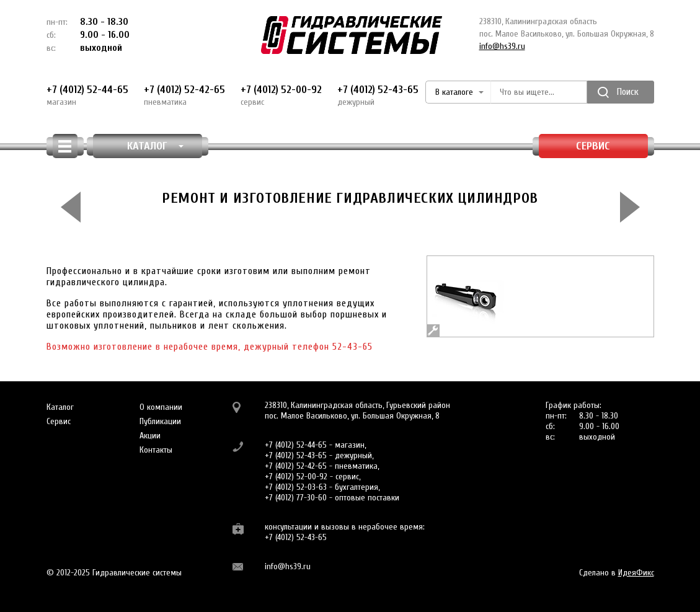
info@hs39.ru (502, 46)
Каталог (60, 407)
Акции (150, 436)
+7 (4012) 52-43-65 (378, 95)
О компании (161, 407)
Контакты (156, 450)
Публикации (160, 421)
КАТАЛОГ (155, 146)
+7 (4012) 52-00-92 (281, 95)
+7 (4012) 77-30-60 (296, 498)
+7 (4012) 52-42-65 (184, 95)
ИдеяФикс (636, 573)
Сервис (593, 146)
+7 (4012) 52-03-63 (296, 487)
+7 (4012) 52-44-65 (87, 95)
